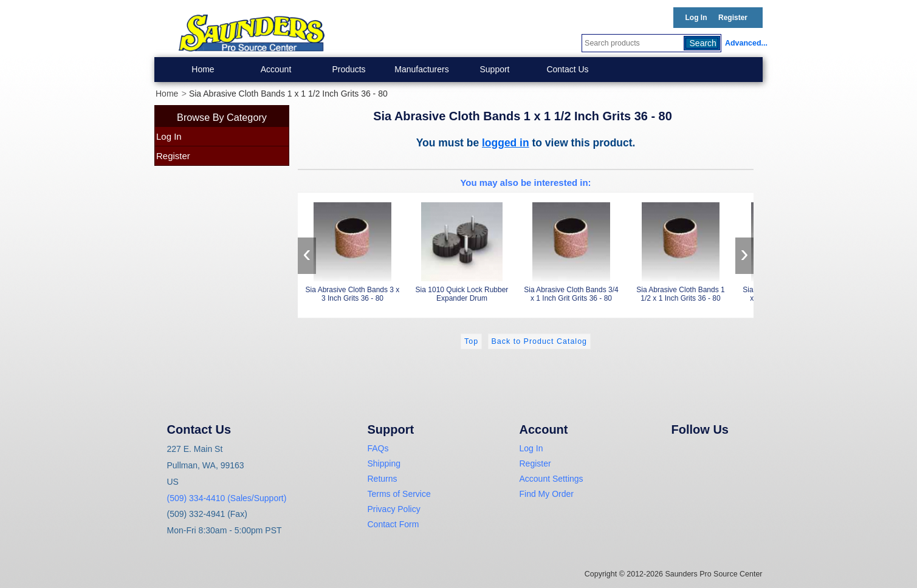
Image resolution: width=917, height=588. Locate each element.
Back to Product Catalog (539, 341)
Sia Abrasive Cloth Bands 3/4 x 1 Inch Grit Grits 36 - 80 (571, 250)
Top (471, 341)
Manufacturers (421, 69)
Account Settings (551, 479)
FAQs (378, 448)
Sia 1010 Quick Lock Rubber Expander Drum (462, 250)
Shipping (384, 463)
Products (349, 69)
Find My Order (547, 494)
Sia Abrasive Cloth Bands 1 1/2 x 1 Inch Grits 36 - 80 (681, 250)
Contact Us (567, 69)
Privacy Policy (394, 509)
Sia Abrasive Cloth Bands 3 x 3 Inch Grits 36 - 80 (352, 250)
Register (733, 18)
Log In (696, 18)
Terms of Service (399, 494)
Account (276, 69)
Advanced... (744, 43)
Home (203, 69)
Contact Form (393, 524)
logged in (506, 143)
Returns (383, 479)
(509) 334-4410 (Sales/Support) (227, 498)
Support (494, 69)
